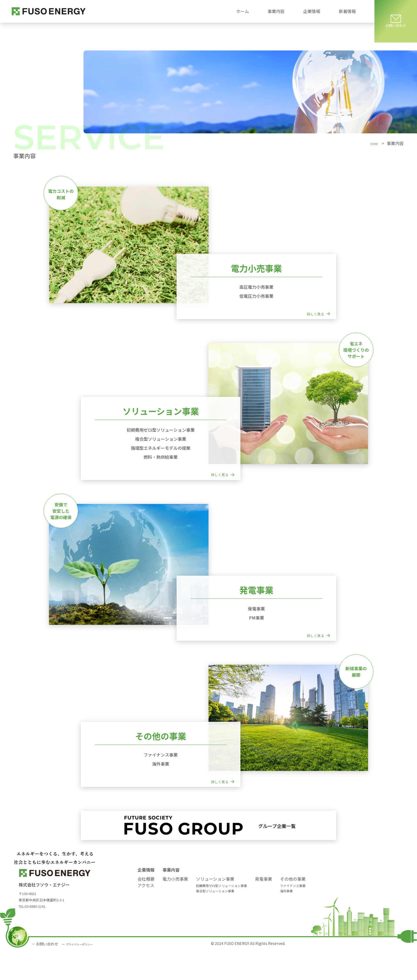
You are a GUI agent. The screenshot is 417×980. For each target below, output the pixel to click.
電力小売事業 (175, 908)
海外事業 (286, 920)
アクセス (146, 914)
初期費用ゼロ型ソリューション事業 (222, 915)
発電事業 (264, 908)
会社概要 (146, 908)
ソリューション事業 (215, 908)
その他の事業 (293, 908)
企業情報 (146, 899)
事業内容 (171, 899)
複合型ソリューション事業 (215, 920)
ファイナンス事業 (293, 915)
